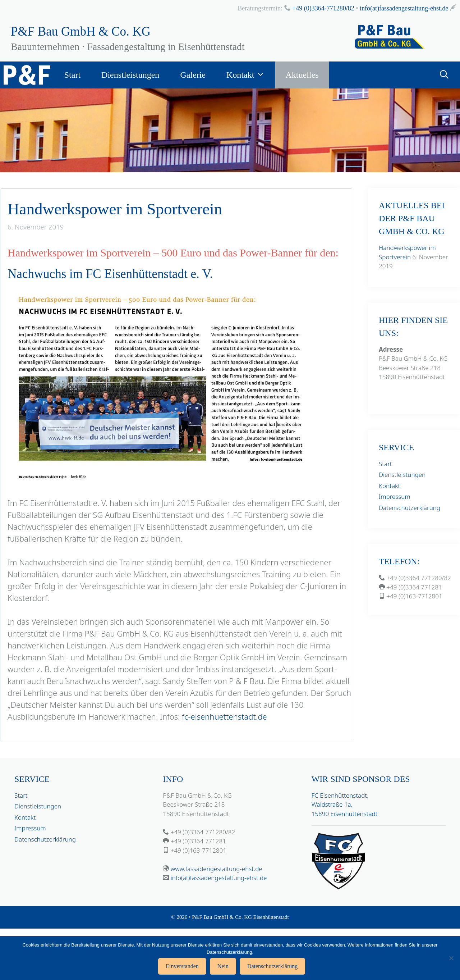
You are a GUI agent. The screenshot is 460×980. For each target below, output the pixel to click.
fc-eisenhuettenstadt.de (224, 716)
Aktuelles (302, 75)
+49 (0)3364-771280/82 (323, 8)
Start (72, 75)
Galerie (193, 75)
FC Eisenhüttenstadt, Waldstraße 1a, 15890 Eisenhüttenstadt (345, 804)
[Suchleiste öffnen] (444, 75)
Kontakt (251, 75)
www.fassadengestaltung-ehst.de (217, 869)
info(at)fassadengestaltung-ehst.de (404, 8)
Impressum (395, 496)
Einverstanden (182, 966)
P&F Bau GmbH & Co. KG (81, 31)
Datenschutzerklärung (410, 508)
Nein (223, 966)
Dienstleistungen (130, 75)
